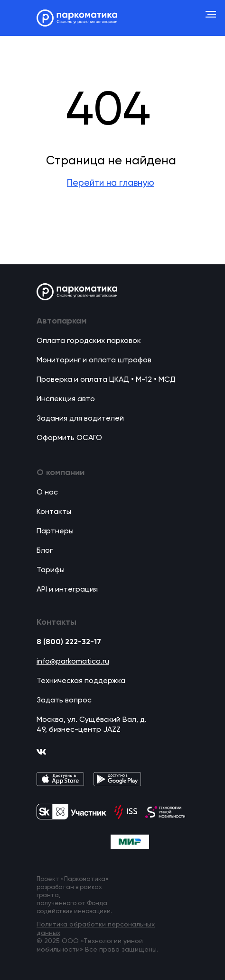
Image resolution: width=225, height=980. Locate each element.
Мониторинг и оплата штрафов (94, 360)
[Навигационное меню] (211, 14)
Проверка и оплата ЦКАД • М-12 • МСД (106, 380)
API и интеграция (67, 590)
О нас (47, 493)
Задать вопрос (64, 701)
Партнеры (55, 531)
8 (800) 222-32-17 (69, 642)
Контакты (54, 512)
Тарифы (51, 570)
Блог (45, 551)
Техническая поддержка (81, 681)
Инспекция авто (66, 399)
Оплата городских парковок (89, 341)
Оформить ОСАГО (69, 438)
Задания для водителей (80, 419)
